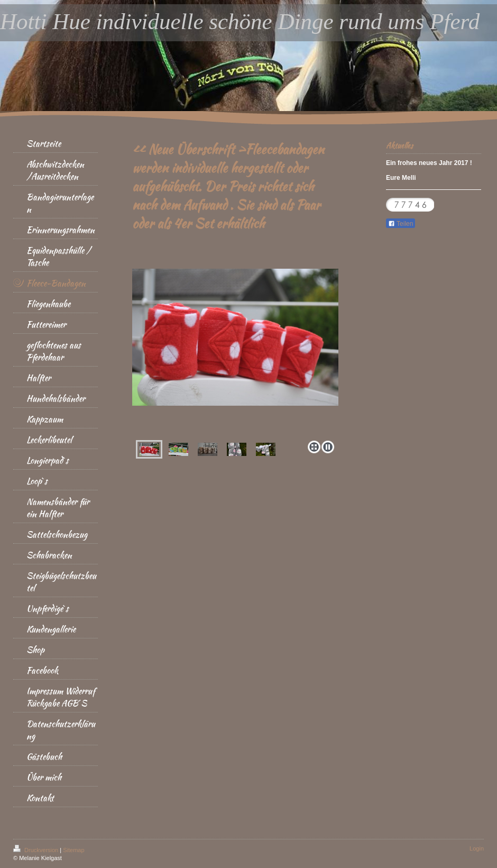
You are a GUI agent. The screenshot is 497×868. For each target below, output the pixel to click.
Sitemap (73, 850)
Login (477, 848)
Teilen (401, 224)
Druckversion (36, 850)
